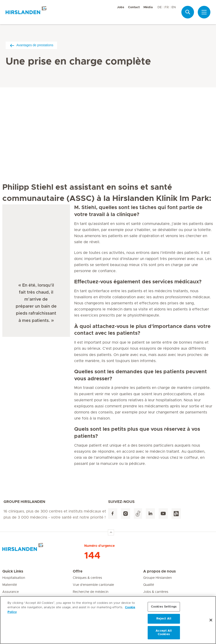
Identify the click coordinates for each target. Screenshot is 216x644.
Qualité (149, 585)
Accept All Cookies (164, 633)
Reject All (164, 619)
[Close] (211, 620)
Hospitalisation (14, 578)
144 (92, 556)
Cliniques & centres (87, 578)
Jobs (121, 7)
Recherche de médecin (91, 592)
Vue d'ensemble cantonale (93, 585)
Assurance (11, 592)
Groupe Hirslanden (157, 578)
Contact (134, 7)
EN (174, 7)
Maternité (10, 585)
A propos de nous (159, 571)
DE (160, 7)
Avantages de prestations (31, 45)
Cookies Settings (164, 607)
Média (148, 7)
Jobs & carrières (156, 592)
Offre (78, 571)
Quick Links (13, 571)
